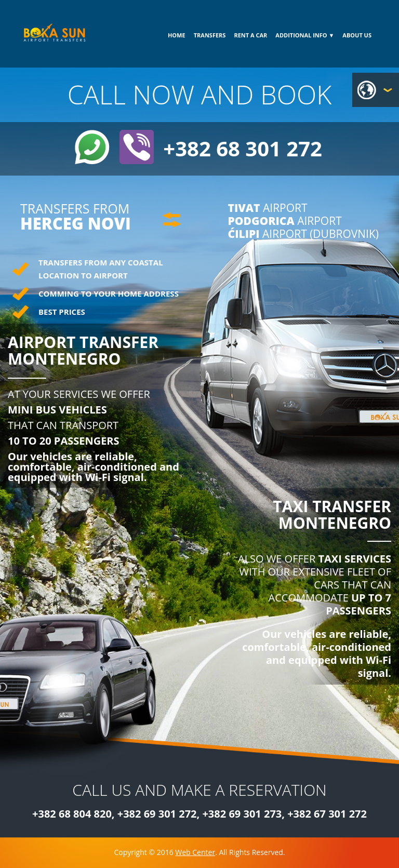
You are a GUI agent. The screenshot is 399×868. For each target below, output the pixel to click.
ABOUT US (357, 35)
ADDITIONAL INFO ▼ (305, 35)
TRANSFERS (210, 35)
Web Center (195, 852)
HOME (177, 35)
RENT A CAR (250, 35)
